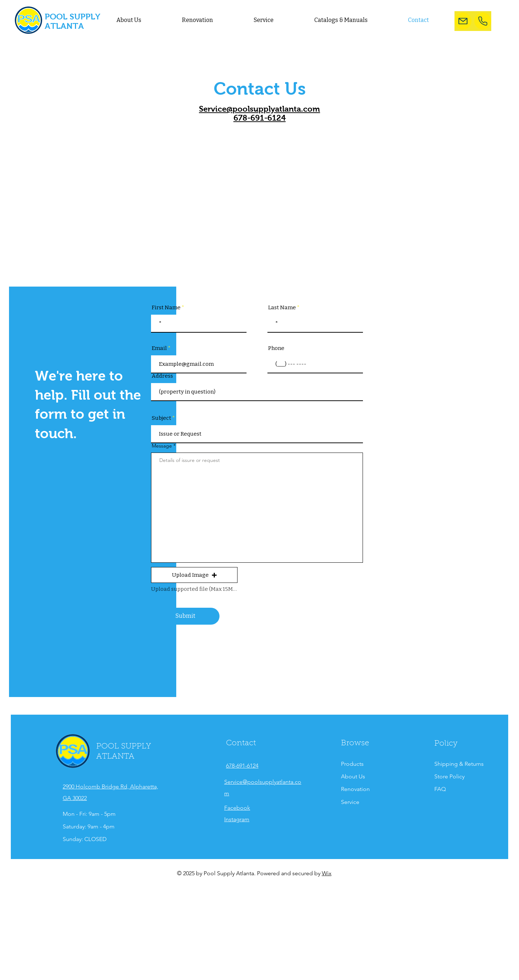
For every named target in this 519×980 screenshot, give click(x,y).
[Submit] (185, 616)
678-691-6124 (260, 118)
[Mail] (463, 21)
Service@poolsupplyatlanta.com (259, 109)
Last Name (282, 308)
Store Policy (450, 776)
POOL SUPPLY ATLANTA (72, 21)
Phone (276, 348)
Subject (161, 418)
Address (162, 376)
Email (159, 348)
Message (163, 446)
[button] (194, 575)
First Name (166, 308)
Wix (327, 873)
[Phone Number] (483, 21)
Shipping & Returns (459, 764)
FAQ (440, 789)
